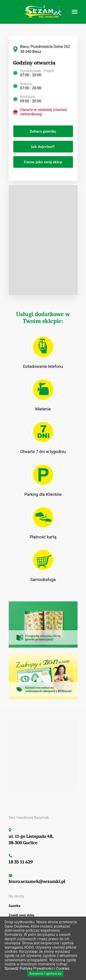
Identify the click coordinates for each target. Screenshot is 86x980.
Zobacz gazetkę (43, 131)
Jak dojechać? (43, 147)
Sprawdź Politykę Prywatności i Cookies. (37, 968)
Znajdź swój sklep (22, 915)
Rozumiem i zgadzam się (45, 973)
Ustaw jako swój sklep (43, 162)
